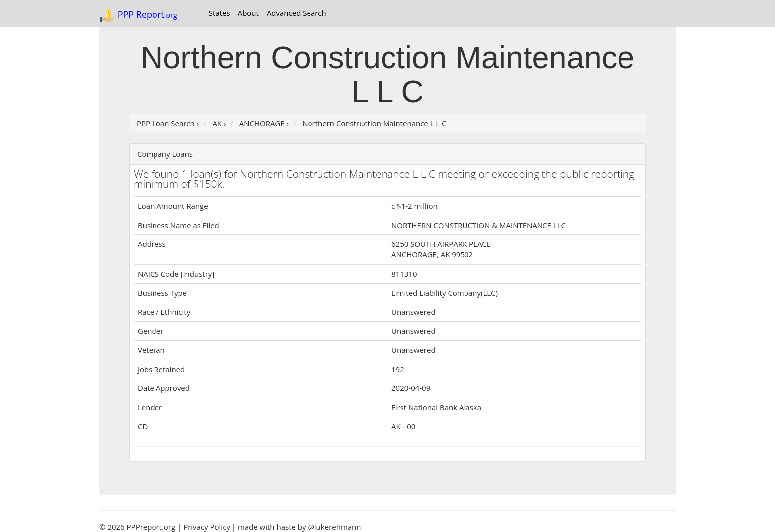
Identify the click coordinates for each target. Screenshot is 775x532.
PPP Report (138, 15)
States (219, 13)
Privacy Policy (207, 527)
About (248, 13)
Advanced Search (297, 13)
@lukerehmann (334, 527)
